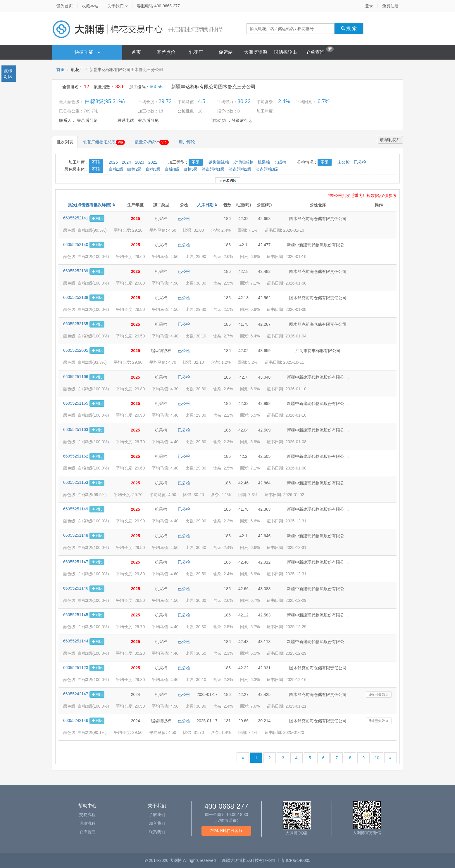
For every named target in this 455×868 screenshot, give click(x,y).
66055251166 (76, 377)
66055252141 (76, 218)
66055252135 (76, 324)
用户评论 (187, 142)
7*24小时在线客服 (226, 831)
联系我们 (157, 832)
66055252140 (76, 245)
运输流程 (87, 823)
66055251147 (76, 562)
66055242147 (76, 694)
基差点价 (166, 52)
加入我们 (157, 823)
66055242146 (76, 720)
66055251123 (76, 668)
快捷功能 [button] (87, 52)
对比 (97, 219)
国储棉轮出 (285, 52)
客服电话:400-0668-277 (158, 6)
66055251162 (76, 456)
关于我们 (118, 6)
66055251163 (76, 429)
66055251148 (76, 535)
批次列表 (65, 142)
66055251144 (76, 641)
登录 (369, 6)
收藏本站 (90, 6)
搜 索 (349, 28)
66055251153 (76, 482)
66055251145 (76, 615)
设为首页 (65, 6)
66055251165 (76, 403)
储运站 (226, 52)
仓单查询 (315, 52)
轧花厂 (196, 52)
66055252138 (76, 297)
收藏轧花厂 (390, 140)
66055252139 (76, 271)
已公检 (184, 219)
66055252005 (76, 350)
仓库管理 (87, 832)
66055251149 (76, 509)
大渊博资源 (256, 52)
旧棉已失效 (379, 694)
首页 (136, 52)
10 (377, 758)
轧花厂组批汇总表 (104, 142)
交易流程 (87, 815)
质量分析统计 (152, 142)
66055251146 (76, 588)
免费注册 (390, 6)
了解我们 (157, 815)
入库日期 (207, 205)
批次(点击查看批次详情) (91, 205)
